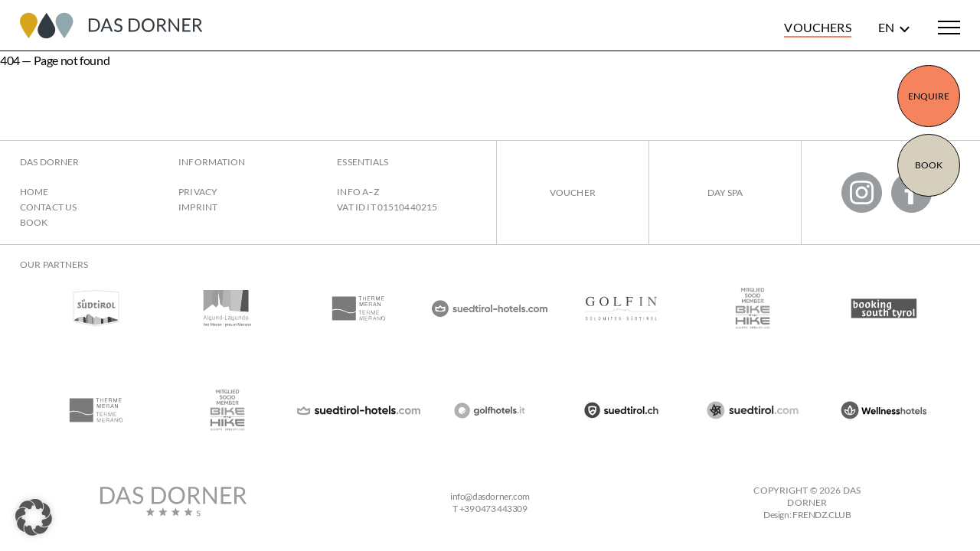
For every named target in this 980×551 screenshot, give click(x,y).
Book (929, 165)
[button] (34, 517)
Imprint (198, 207)
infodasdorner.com (490, 496)
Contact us (48, 207)
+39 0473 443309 (493, 509)
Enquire (929, 96)
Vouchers (817, 27)
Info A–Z (358, 192)
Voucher (573, 192)
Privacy (198, 192)
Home (34, 192)
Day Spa (725, 192)
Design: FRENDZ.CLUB (807, 515)
